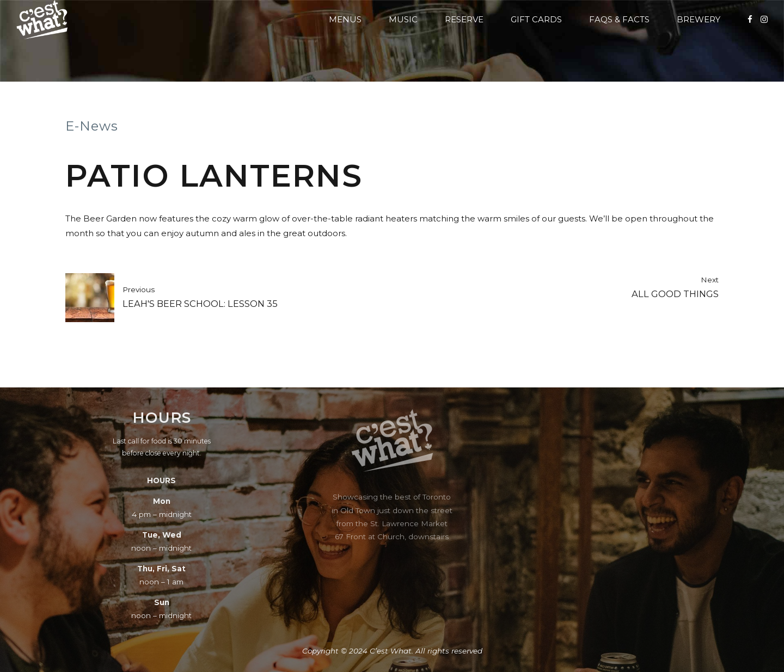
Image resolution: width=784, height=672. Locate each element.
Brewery (699, 19)
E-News (92, 126)
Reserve (464, 19)
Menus (345, 19)
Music (403, 19)
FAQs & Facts (619, 19)
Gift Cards (536, 19)
